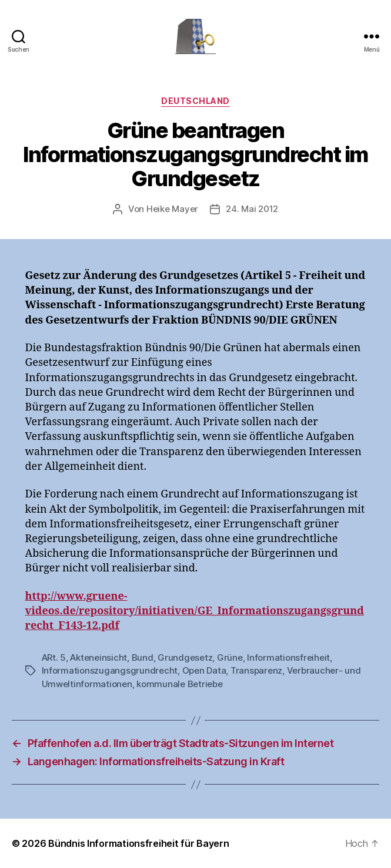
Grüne (230, 657)
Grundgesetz (185, 657)
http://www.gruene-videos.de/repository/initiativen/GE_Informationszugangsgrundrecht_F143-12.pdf (195, 611)
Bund (143, 657)
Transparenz (256, 670)
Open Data (204, 670)
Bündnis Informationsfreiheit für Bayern (138, 843)
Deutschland (195, 101)
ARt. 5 (54, 657)
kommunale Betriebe (179, 684)
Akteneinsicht (98, 657)
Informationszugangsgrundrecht (110, 670)
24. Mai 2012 (252, 209)
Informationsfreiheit (288, 657)
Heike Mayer (172, 209)
